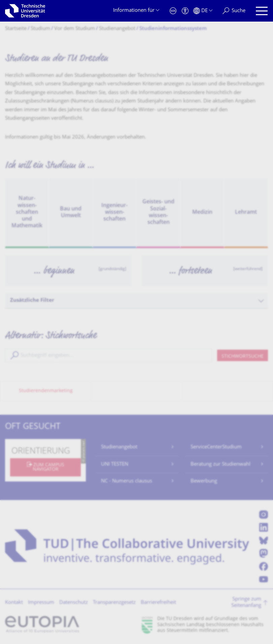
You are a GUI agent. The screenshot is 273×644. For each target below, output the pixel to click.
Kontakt (14, 603)
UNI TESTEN (115, 464)
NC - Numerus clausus (127, 481)
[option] (68, 271)
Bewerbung (204, 481)
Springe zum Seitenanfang (246, 603)
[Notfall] (173, 11)
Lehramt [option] (246, 213)
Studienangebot (119, 447)
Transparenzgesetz (114, 603)
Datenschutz (74, 603)
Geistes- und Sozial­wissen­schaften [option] (158, 212)
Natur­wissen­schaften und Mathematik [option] (27, 212)
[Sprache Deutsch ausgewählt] (203, 11)
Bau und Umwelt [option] (71, 213)
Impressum (41, 603)
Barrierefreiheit (158, 603)
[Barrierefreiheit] (185, 11)
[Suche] (234, 11)
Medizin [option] (202, 213)
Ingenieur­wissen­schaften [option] (114, 213)
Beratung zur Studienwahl (220, 464)
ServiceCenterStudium (216, 447)
